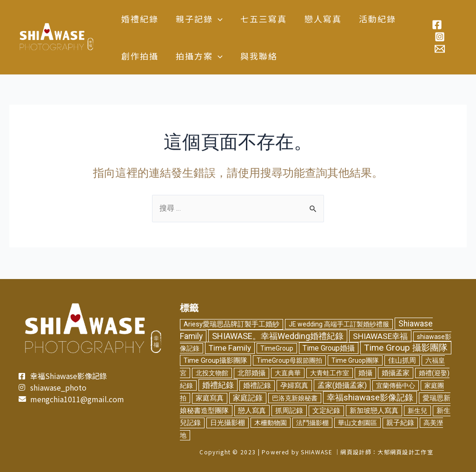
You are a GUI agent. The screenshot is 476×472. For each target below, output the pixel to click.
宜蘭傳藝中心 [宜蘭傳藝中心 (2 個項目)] (396, 385)
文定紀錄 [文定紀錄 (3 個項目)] (326, 411)
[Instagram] (439, 37)
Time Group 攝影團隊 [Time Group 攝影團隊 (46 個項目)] (406, 348)
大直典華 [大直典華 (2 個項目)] (288, 373)
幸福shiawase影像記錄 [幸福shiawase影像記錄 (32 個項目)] (370, 397)
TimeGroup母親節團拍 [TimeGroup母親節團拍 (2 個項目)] (289, 360)
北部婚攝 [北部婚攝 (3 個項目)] (251, 373)
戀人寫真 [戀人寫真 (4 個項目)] (252, 411)
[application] (217, 19)
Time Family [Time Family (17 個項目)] (230, 348)
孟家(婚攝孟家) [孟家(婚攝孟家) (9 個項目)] (342, 385)
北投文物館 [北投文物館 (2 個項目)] (212, 373)
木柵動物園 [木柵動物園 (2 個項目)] (271, 423)
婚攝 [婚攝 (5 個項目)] (365, 373)
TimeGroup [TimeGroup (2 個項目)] (277, 348)
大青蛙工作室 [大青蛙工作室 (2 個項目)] (330, 373)
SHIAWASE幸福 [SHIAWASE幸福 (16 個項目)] (380, 335)
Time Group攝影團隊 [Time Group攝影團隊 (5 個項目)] (215, 360)
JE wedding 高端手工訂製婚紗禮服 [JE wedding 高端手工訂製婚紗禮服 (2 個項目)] (339, 322)
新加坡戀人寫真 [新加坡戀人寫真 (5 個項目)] (374, 411)
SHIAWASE (316, 452)
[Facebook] (436, 25)
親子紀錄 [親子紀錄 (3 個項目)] (400, 423)
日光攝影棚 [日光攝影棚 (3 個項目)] (228, 423)
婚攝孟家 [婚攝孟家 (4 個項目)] (396, 373)
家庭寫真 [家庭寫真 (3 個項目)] (210, 398)
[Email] (439, 49)
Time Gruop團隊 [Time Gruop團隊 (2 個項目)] (355, 360)
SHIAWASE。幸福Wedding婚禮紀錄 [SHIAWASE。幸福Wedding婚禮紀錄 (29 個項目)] (278, 335)
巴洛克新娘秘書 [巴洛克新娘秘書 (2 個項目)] (295, 398)
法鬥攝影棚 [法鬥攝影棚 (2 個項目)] (312, 423)
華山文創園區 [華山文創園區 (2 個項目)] (357, 423)
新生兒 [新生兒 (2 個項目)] (417, 411)
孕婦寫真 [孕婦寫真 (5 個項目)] (294, 385)
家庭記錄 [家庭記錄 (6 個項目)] (248, 398)
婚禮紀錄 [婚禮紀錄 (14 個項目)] (218, 385)
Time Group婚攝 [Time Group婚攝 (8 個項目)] (329, 348)
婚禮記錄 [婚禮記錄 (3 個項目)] (257, 385)
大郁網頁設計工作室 (405, 452)
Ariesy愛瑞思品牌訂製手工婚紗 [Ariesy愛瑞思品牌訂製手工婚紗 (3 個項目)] (231, 322)
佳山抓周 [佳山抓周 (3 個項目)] (402, 361)
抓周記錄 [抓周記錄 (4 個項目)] (289, 411)
